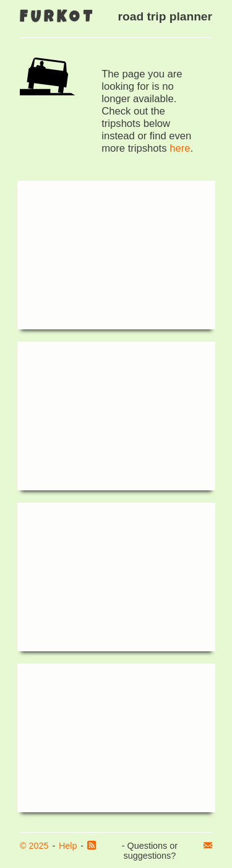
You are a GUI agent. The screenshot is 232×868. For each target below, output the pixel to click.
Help (68, 846)
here (180, 148)
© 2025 (34, 846)
